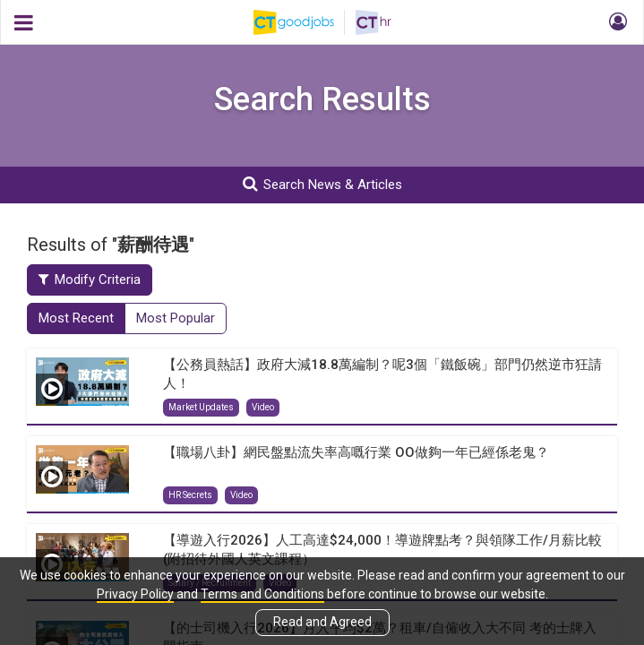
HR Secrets (190, 495)
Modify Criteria (90, 279)
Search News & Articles (322, 184)
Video (263, 407)
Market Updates (201, 407)
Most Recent (76, 318)
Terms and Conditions (262, 594)
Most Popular (176, 318)
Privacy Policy (135, 594)
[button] (615, 22)
